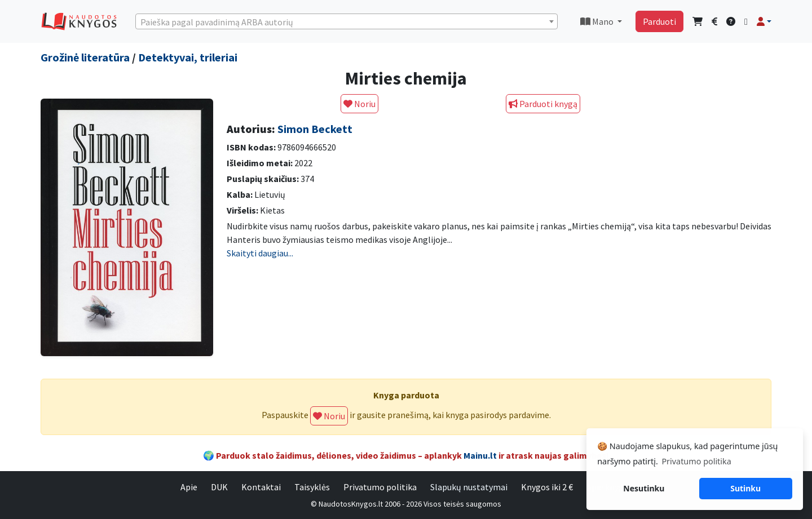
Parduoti (659, 21)
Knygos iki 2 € (547, 487)
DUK (219, 487)
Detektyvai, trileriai (188, 57)
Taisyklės (312, 487)
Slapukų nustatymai (469, 487)
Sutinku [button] (745, 488)
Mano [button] (598, 21)
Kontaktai (261, 487)
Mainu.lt (480, 455)
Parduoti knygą (543, 104)
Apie (189, 487)
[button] (764, 21)
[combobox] (347, 21)
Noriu (359, 104)
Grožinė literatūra (85, 57)
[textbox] (347, 22)
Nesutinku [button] (644, 488)
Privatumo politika (380, 487)
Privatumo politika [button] (696, 461)
